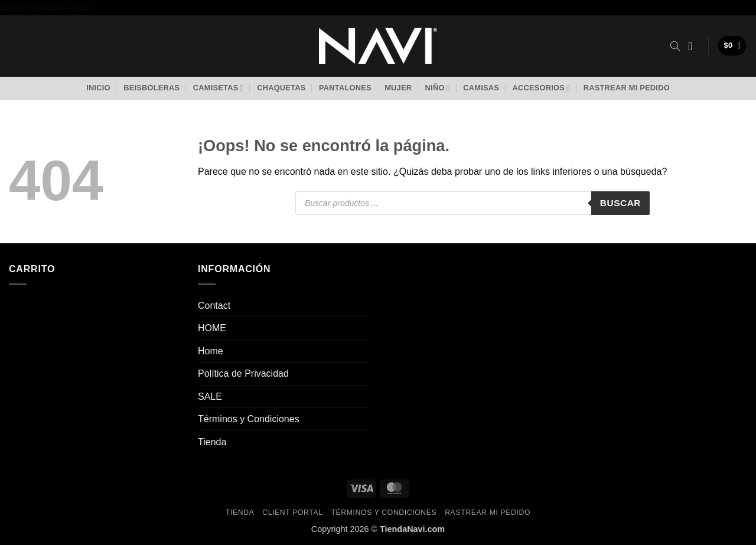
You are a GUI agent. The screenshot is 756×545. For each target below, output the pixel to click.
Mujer (398, 88)
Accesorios (541, 88)
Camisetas (219, 88)
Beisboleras (151, 88)
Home (211, 351)
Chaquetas (281, 88)
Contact (214, 306)
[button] (694, 46)
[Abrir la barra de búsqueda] (675, 46)
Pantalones (345, 88)
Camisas (481, 88)
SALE (210, 396)
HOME (212, 328)
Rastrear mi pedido (627, 88)
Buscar (620, 203)
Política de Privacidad (243, 373)
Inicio (98, 88)
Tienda (212, 442)
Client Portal (292, 513)
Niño (438, 88)
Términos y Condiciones (249, 419)
